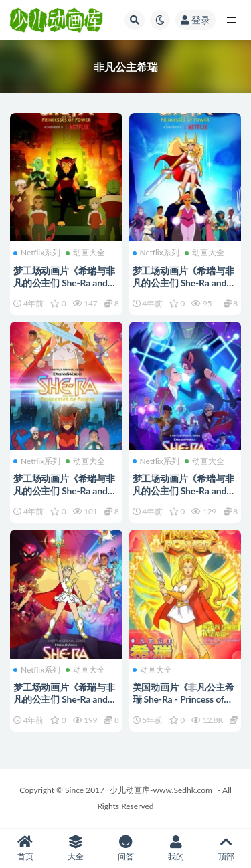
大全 (75, 848)
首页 (25, 848)
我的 (176, 848)
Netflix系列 (37, 253)
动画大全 (85, 253)
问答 (125, 848)
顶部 (226, 848)
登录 (195, 20)
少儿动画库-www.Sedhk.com (161, 790)
